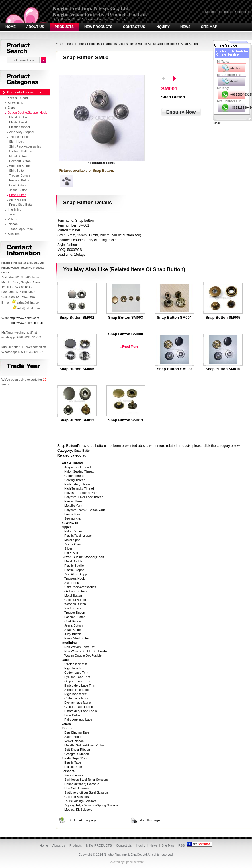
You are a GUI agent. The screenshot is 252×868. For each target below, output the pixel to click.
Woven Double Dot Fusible (83, 655)
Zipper (12, 108)
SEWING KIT (17, 103)
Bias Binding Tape (77, 732)
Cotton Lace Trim (76, 673)
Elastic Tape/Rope (20, 229)
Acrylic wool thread (77, 467)
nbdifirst (236, 68)
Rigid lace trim (74, 668)
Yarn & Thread (18, 98)
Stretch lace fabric (77, 690)
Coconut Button (75, 600)
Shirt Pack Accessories (80, 587)
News (185, 27)
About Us (35, 27)
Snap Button (189, 44)
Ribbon (13, 224)
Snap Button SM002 (77, 318)
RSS (182, 845)
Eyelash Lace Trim (77, 677)
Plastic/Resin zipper (78, 536)
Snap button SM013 (126, 420)
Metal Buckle (73, 561)
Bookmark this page (82, 820)
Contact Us (134, 27)
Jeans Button (73, 625)
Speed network (134, 862)
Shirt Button (72, 608)
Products (64, 27)
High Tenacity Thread (79, 488)
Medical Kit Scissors (78, 810)
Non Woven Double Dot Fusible (86, 651)
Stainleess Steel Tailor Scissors (86, 780)
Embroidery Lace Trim (80, 685)
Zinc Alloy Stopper (77, 574)
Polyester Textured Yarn (81, 493)
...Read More (129, 346)
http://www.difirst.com (24, 318)
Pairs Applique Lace (78, 720)
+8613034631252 (238, 94)
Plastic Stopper (75, 570)
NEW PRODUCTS (98, 27)
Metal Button (73, 596)
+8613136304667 (238, 108)
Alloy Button (73, 634)
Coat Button (73, 621)
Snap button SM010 (223, 369)
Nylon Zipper (73, 531)
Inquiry (226, 12)
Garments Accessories (119, 44)
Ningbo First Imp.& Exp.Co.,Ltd (125, 855)
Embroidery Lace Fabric (81, 711)
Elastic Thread (74, 501)
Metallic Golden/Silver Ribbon (85, 745)
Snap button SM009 (174, 369)
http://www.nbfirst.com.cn (27, 323)
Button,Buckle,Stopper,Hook (157, 44)
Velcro (12, 219)
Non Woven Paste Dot (80, 647)
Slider (68, 548)
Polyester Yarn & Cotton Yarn (85, 510)
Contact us (243, 12)
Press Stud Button (77, 638)
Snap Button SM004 (174, 318)
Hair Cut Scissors (76, 788)
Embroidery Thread (78, 484)
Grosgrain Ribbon (77, 754)
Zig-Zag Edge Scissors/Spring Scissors (92, 805)
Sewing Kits (72, 518)
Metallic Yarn (73, 506)
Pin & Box (71, 553)
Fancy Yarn (72, 514)
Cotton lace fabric (77, 698)
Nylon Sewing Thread (79, 471)
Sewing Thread (75, 480)
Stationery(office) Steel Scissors (87, 792)
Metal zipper (73, 540)
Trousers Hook (75, 578)
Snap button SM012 (77, 420)
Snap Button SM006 (77, 369)
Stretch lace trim (76, 664)
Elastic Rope (73, 767)
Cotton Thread (74, 476)
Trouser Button (75, 613)
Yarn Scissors (74, 775)
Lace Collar (72, 715)
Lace (11, 214)
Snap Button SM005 (223, 318)
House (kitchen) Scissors (82, 784)
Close (217, 123)
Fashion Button (75, 617)
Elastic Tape (73, 762)
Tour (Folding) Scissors (80, 801)
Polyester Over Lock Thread (84, 497)
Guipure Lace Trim (77, 681)
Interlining (15, 209)
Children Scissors (77, 797)
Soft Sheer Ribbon (77, 750)
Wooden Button (75, 604)
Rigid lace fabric (75, 694)
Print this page (150, 820)
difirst (234, 81)
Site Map (209, 27)
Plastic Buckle (74, 566)
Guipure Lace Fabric (79, 707)
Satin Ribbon (73, 737)
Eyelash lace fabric (77, 703)
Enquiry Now (181, 112)
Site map (211, 12)
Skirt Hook (72, 583)
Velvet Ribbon (74, 741)
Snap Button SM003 (126, 318)
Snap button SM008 (126, 334)
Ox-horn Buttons (76, 591)
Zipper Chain (73, 544)
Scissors (14, 234)
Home (11, 27)
